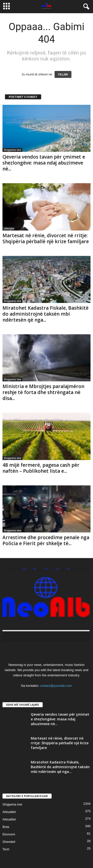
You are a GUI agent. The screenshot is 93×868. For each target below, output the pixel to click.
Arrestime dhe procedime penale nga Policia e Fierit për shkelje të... (46, 540)
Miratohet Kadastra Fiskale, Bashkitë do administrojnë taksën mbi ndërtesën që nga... (46, 314)
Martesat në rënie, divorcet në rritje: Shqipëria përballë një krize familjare (46, 238)
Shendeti (9, 842)
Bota (6, 827)
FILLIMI (63, 74)
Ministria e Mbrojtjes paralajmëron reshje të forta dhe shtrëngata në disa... (43, 392)
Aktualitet (9, 812)
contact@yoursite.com (56, 686)
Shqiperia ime (12, 150)
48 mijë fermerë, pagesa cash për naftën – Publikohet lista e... (41, 468)
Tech (6, 849)
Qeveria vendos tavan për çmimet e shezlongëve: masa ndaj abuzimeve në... (44, 163)
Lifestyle (9, 229)
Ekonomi (9, 834)
